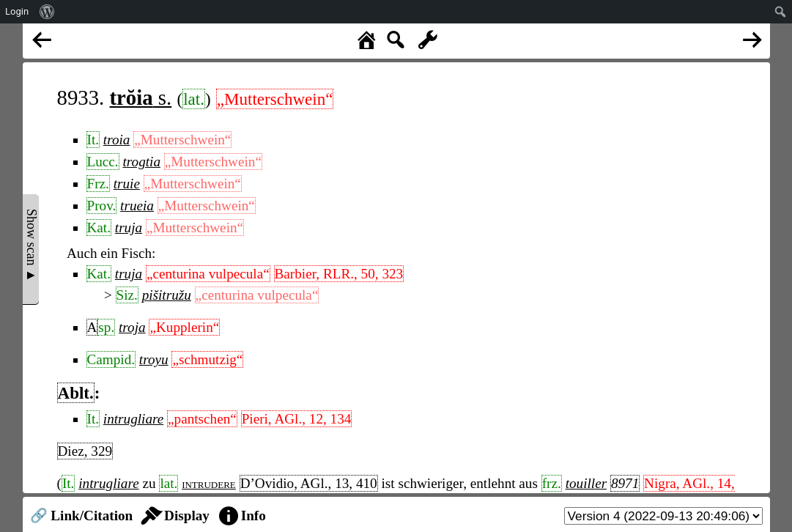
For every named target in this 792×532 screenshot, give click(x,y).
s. (141, 97)
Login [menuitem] (17, 11)
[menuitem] (47, 12)
